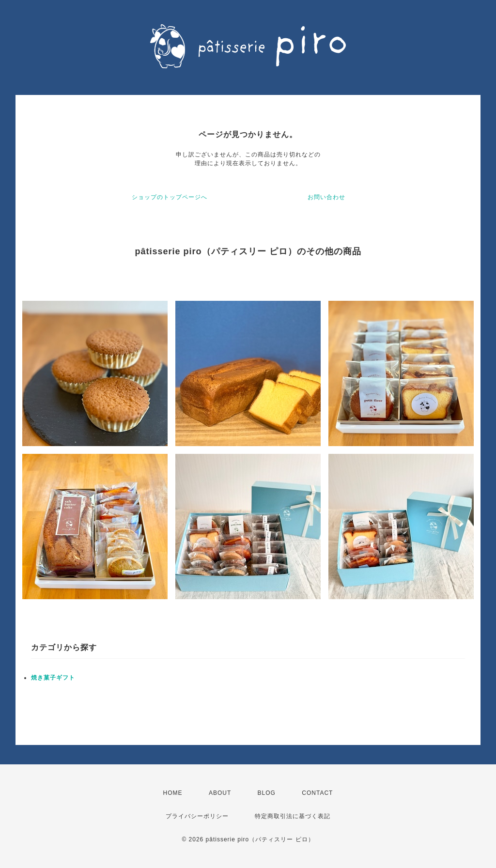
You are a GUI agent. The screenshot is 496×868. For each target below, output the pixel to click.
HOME (173, 793)
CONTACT (317, 793)
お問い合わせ (326, 197)
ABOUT (220, 793)
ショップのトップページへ (170, 197)
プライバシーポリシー (197, 816)
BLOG (267, 793)
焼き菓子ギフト (53, 678)
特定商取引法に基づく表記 (293, 816)
